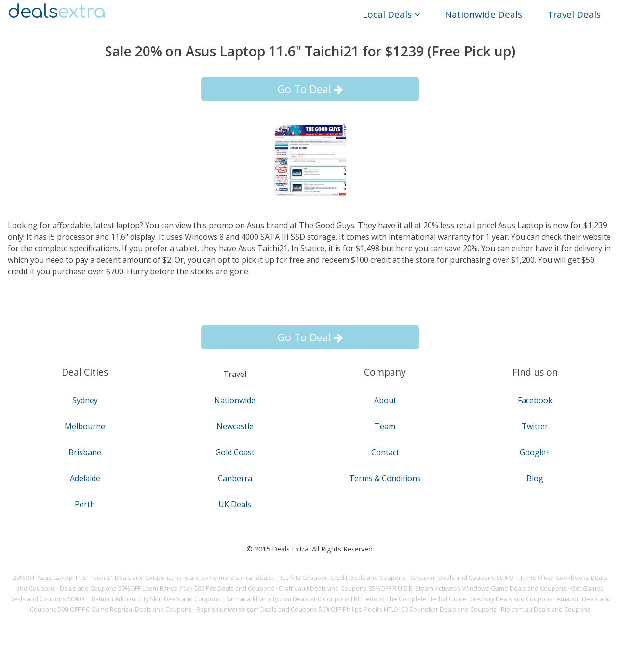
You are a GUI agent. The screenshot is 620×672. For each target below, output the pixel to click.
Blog (535, 478)
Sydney (85, 400)
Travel (235, 374)
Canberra (235, 478)
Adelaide (85, 478)
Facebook (535, 400)
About (385, 400)
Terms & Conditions (385, 478)
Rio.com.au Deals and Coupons (546, 609)
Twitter (535, 426)
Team (385, 426)
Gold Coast (235, 452)
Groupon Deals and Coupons (453, 578)
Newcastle (235, 426)
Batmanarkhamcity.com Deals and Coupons (287, 599)
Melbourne (85, 426)
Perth (85, 504)
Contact (385, 452)
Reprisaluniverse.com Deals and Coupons (257, 609)
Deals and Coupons (88, 588)
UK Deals (235, 504)
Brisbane (85, 452)
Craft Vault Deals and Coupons (323, 588)
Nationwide (235, 400)
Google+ (535, 452)
